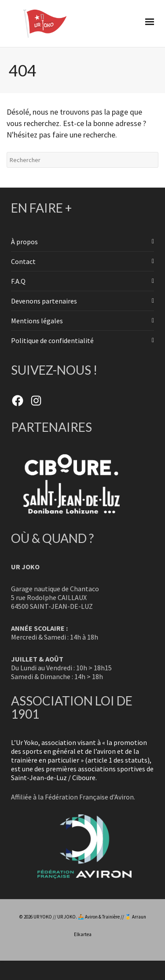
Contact (23, 261)
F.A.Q (18, 281)
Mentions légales (37, 321)
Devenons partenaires (44, 301)
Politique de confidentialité (52, 340)
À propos (24, 242)
